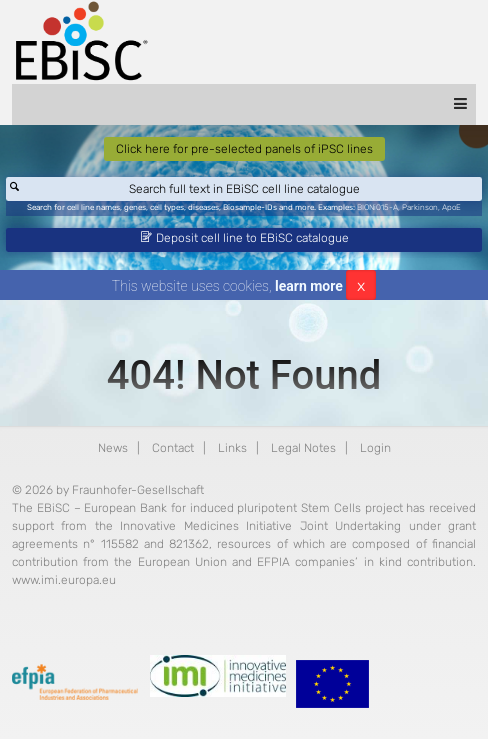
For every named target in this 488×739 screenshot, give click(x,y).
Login (375, 448)
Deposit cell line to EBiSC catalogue (245, 238)
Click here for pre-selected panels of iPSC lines (244, 149)
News (113, 448)
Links (232, 448)
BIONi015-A (377, 207)
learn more (309, 286)
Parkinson (420, 207)
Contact (173, 448)
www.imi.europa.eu (64, 580)
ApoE (451, 207)
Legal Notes (303, 448)
